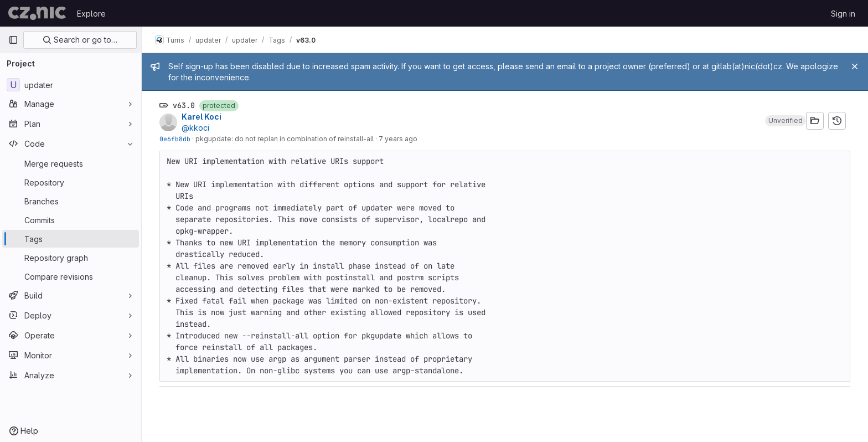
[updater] (71, 85)
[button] (786, 121)
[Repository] (71, 182)
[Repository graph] (71, 258)
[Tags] (71, 239)
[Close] (855, 66)
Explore (91, 14)
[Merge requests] (71, 163)
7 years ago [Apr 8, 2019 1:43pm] (398, 139)
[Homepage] (37, 13)
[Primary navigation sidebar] (13, 40)
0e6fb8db (175, 139)
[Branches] (71, 201)
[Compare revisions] (71, 276)
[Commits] (71, 220)
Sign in (843, 14)
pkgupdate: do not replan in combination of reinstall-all (285, 139)
